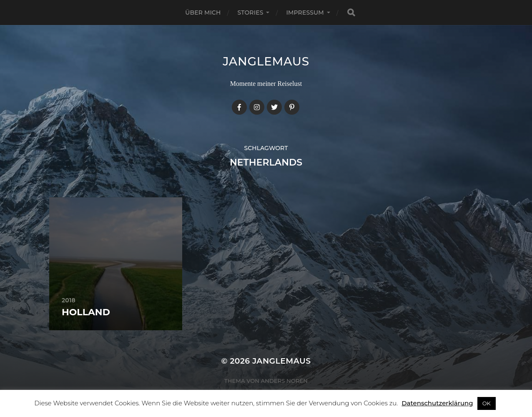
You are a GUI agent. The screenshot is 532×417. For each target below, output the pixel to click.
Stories (251, 13)
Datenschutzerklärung (437, 403)
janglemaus (266, 61)
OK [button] (487, 403)
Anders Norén (284, 381)
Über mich (203, 13)
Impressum (305, 13)
